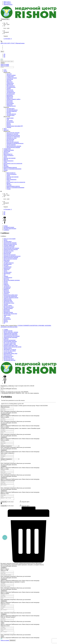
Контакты (6, 153)
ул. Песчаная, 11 (8, 39)
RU (4, 55)
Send (2, 638)
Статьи (5, 162)
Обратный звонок (8, 4)
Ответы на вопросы (8, 155)
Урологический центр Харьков (11, 248)
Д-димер (6, 329)
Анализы (9, 127)
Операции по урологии (12, 134)
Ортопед (6, 281)
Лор (5, 275)
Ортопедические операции (13, 147)
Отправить (4, 467)
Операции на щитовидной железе (15, 143)
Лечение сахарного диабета (13, 99)
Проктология (10, 90)
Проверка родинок (8, 312)
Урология (9, 80)
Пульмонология (11, 94)
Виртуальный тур (8, 154)
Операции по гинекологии (13, 137)
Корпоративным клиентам (10, 167)
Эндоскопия (10, 121)
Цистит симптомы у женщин (11, 332)
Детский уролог (11, 115)
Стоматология (10, 76)
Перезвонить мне (5, 414)
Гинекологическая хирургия (11, 249)
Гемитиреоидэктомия (9, 247)
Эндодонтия (7, 292)
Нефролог (6, 284)
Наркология (9, 105)
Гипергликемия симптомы (10, 341)
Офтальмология (11, 86)
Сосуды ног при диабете (10, 351)
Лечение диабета (8, 306)
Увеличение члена (8, 302)
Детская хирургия (11, 145)
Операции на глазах (12, 138)
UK (4, 54)
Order (2, 625)
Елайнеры (6, 339)
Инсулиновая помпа (9, 307)
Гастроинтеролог (8, 277)
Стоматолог (6, 261)
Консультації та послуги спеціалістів (13, 163)
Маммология (10, 97)
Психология (10, 101)
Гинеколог (6, 294)
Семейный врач (7, 267)
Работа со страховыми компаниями (12, 169)
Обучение (6, 166)
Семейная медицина (12, 78)
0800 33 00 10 (7, 2)
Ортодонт (6, 265)
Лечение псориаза (11, 75)
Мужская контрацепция (9, 340)
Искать (3, 63)
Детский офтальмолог (12, 110)
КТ (4, 323)
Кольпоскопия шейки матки (11, 295)
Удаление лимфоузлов (9, 245)
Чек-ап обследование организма (12, 280)
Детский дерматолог (12, 111)
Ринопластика (10, 141)
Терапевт (6, 276)
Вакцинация (10, 95)
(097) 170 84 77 (7, 3)
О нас (5, 70)
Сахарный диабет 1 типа (10, 344)
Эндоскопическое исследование (12, 336)
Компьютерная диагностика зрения (12, 347)
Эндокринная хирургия (9, 360)
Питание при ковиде (9, 359)
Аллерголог (6, 286)
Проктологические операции (14, 146)
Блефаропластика (8, 331)
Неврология (9, 82)
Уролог (5, 271)
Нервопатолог (7, 268)
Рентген (8, 123)
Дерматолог (7, 269)
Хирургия (9, 74)
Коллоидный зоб (8, 357)
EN (4, 57)
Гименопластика (8, 300)
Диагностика (7, 151)
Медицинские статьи (9, 303)
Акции (5, 157)
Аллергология (10, 91)
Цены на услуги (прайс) (10, 239)
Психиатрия (10, 102)
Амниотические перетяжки (10, 333)
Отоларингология (11, 87)
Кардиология (10, 84)
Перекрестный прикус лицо (11, 345)
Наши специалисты (8, 161)
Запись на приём (5, 64)
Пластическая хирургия (10, 255)
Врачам (5, 165)
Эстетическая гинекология (10, 296)
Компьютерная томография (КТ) (15, 126)
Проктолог (6, 279)
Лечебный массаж (11, 106)
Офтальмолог (7, 273)
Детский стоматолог (9, 263)
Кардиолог (6, 291)
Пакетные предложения (9, 158)
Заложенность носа (8, 356)
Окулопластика (10, 139)
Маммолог (6, 290)
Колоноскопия (10, 122)
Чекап (5, 129)
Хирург (5, 240)
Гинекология (10, 79)
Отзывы (6, 170)
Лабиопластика (7, 299)
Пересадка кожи (8, 355)
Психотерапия (10, 103)
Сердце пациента (8, 352)
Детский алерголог (11, 114)
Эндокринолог (7, 287)
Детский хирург (11, 109)
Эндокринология (11, 92)
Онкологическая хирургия (13, 135)
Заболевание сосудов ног (10, 349)
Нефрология (10, 98)
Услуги (5, 71)
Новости (6, 159)
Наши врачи (7, 260)
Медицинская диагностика (10, 314)
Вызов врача (7, 311)
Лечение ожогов (8, 348)
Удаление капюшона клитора (11, 298)
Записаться (4, 424)
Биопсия (9, 125)
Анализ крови (10, 118)
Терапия (9, 88)
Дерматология (10, 83)
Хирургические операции (13, 133)
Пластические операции (13, 142)
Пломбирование (8, 264)
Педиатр (9, 113)
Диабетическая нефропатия (10, 335)
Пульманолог (7, 288)
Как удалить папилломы (10, 343)
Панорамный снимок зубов (10, 353)
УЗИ (8, 119)
